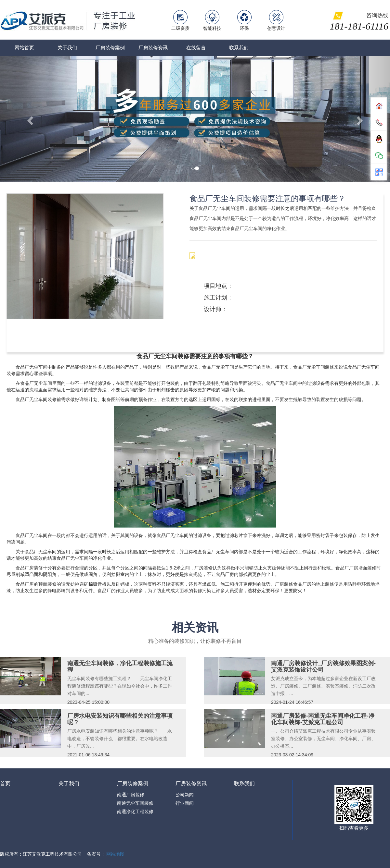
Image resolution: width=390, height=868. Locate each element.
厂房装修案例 (110, 48)
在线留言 (196, 48)
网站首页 (24, 48)
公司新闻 (185, 795)
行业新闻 (185, 803)
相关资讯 (195, 627)
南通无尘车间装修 (135, 803)
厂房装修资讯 (153, 48)
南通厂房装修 (131, 795)
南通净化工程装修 (135, 812)
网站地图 (115, 854)
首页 (5, 783)
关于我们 (67, 48)
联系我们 (239, 48)
